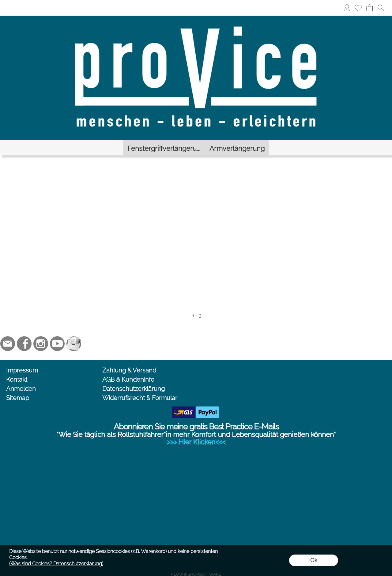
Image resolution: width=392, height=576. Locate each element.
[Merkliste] (358, 8)
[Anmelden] (347, 8)
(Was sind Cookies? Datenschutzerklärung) (56, 564)
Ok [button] (314, 560)
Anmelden (21, 378)
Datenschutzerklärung (134, 378)
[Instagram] (41, 333)
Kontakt (17, 369)
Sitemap (18, 387)
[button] (381, 8)
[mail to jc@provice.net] (8, 333)
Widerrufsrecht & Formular (140, 387)
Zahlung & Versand (129, 360)
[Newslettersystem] (74, 333)
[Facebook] (24, 333)
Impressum (22, 360)
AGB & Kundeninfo (128, 369)
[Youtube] (57, 333)
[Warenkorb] (369, 8)
